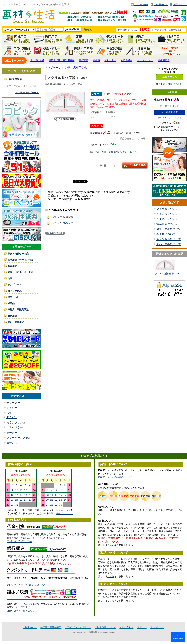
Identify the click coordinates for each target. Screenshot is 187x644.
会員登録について (167, 209)
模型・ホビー (48, 51)
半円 (74, 223)
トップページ (53, 68)
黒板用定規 (164, 60)
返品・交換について (169, 244)
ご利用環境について (105, 627)
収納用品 (171, 39)
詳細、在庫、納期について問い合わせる (116, 152)
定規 (79, 39)
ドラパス (12, 417)
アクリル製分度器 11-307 (168, 274)
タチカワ (12, 443)
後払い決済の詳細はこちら (21, 611)
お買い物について (167, 214)
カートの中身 (141, 4)
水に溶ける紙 (37, 60)
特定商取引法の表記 (51, 627)
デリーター (110, 60)
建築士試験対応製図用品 (62, 60)
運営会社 (142, 627)
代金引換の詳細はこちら (19, 541)
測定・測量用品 (141, 51)
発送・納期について (169, 229)
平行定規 (84, 60)
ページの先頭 (178, 637)
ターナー (12, 433)
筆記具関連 (110, 51)
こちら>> (178, 84)
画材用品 (18, 39)
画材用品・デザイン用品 (20, 260)
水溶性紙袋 (127, 60)
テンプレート (110, 39)
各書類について (166, 234)
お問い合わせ (180, 4)
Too (9, 413)
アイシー (12, 408)
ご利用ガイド (161, 4)
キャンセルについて (169, 239)
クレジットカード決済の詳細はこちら (26, 585)
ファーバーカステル (19, 438)
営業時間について (167, 224)
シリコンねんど (145, 60)
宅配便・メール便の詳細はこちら (115, 477)
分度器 (64, 223)
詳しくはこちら (65, 514)
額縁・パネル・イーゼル (79, 51)
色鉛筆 (96, 60)
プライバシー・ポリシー (78, 627)
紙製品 (141, 39)
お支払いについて (167, 219)
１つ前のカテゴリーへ (27, 93)
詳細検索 (87, 30)
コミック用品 (18, 51)
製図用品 (48, 39)
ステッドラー (15, 427)
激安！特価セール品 (171, 51)
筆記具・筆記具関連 (18, 310)
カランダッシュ (16, 422)
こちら (43, 560)
